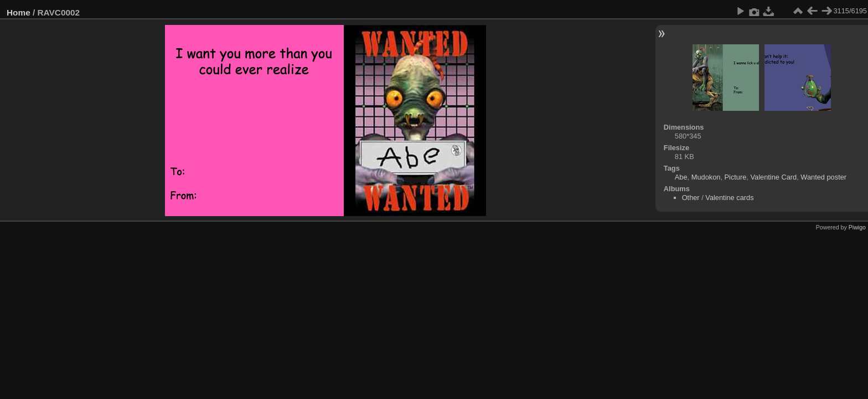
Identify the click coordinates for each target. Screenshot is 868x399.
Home (19, 12)
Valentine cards (729, 198)
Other (691, 198)
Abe (681, 177)
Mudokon (706, 177)
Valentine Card (773, 177)
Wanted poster (823, 177)
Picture (736, 177)
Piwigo (857, 227)
